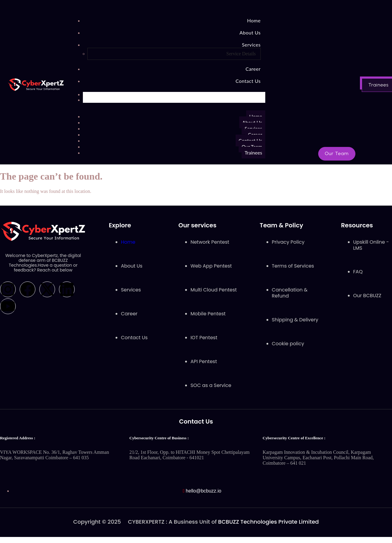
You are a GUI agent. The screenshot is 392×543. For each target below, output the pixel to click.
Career (253, 69)
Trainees (253, 153)
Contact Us (248, 81)
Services (251, 45)
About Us (250, 33)
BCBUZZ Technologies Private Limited (268, 522)
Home (254, 20)
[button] (337, 154)
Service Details (241, 54)
